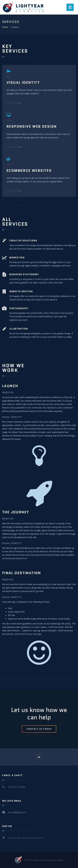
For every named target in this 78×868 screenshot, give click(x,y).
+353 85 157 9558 (16, 787)
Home (5, 27)
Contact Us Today (39, 729)
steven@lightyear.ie (17, 812)
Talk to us (14, 103)
